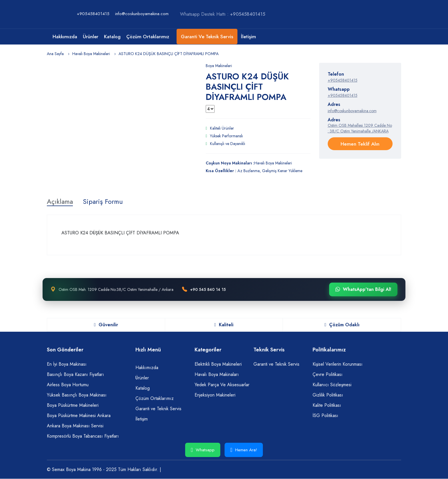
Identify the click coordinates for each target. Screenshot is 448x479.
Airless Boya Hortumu (68, 385)
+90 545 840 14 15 (208, 289)
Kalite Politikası (327, 405)
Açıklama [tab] (60, 202)
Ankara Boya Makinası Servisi (75, 426)
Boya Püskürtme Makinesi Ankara (79, 415)
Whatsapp (203, 450)
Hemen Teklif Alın (360, 144)
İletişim (248, 37)
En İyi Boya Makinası (67, 364)
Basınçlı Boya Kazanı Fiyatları (75, 374)
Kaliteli (224, 325)
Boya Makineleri (219, 66)
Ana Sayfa (55, 54)
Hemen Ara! (244, 450)
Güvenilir (106, 325)
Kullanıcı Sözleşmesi (332, 385)
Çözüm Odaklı (342, 325)
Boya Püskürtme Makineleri (73, 405)
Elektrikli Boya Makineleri (218, 364)
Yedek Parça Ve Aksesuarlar (222, 385)
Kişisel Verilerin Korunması (338, 364)
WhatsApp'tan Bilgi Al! (363, 290)
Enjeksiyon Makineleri (215, 395)
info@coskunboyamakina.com (142, 14)
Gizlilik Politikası (328, 395)
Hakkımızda (65, 37)
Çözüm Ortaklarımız (148, 37)
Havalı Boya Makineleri (91, 54)
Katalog (112, 37)
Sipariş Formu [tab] (104, 202)
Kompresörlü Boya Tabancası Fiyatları (83, 436)
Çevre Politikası (328, 374)
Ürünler (91, 37)
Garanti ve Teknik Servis (207, 37)
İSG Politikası (325, 415)
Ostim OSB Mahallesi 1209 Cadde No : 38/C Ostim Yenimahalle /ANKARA (360, 128)
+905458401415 (93, 14)
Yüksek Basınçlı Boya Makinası (77, 395)
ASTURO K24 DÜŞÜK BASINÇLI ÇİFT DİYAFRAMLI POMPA (169, 54)
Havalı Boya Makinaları (217, 374)
